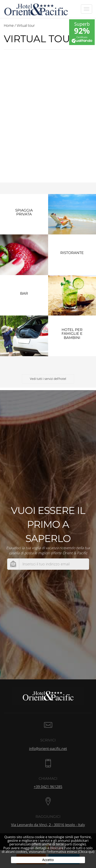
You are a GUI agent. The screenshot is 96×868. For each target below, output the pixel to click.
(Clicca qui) (86, 852)
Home (9, 26)
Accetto (48, 860)
